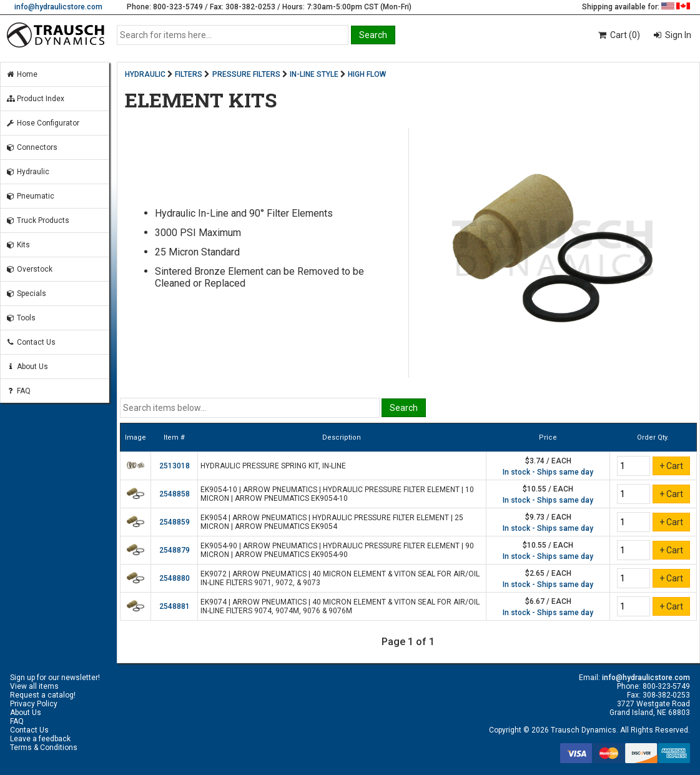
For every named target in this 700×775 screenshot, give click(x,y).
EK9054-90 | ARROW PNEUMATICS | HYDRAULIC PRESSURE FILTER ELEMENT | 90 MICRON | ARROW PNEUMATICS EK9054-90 (337, 550)
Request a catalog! (43, 695)
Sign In (677, 35)
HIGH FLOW (367, 74)
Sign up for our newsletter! (55, 678)
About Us (27, 367)
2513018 (175, 466)
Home (22, 74)
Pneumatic (30, 196)
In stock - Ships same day (548, 472)
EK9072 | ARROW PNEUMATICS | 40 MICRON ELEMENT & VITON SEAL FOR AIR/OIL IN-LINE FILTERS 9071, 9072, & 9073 (340, 578)
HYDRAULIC (145, 74)
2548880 (175, 578)
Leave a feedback (40, 739)
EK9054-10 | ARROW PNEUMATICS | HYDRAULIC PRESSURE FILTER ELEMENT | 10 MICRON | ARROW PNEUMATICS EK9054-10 (337, 494)
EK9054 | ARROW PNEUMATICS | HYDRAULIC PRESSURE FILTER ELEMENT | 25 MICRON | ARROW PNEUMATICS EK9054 (332, 522)
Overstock (29, 269)
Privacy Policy (34, 704)
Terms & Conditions (44, 748)
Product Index (35, 99)
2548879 (175, 550)
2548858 (175, 494)
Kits (18, 245)
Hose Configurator (42, 123)
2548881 (175, 606)
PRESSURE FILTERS (246, 74)
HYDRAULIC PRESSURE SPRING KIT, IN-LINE (273, 466)
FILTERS (189, 74)
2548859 (175, 522)
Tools (21, 318)
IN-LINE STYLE (314, 74)
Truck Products (37, 220)
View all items (34, 686)
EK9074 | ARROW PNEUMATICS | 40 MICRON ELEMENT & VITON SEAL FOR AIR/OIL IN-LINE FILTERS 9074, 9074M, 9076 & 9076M (340, 606)
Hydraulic (27, 172)
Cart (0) (619, 35)
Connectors (32, 147)
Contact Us (31, 342)
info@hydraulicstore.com (58, 7)
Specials (26, 294)
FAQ (18, 391)
